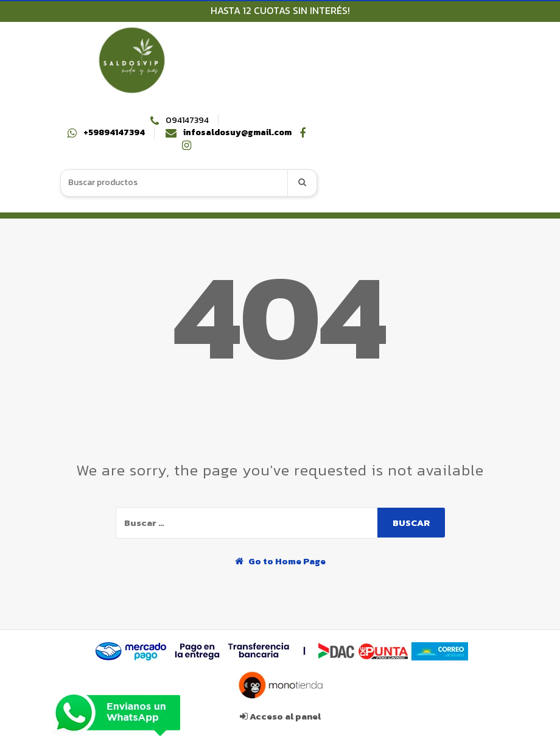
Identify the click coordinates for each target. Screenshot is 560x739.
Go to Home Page (280, 561)
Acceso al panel (280, 716)
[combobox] (174, 183)
